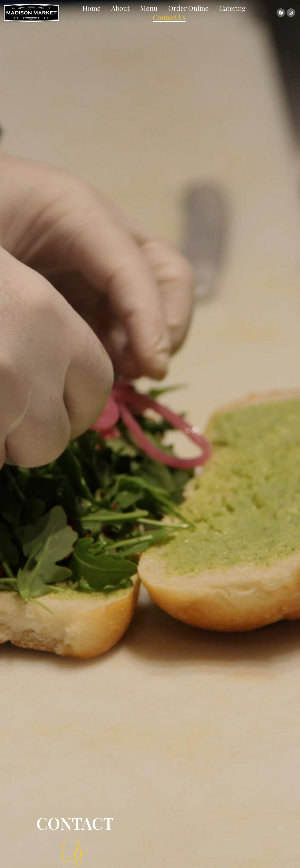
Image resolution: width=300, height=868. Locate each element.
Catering (232, 8)
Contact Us (169, 17)
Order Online (188, 8)
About (120, 8)
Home (92, 8)
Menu (149, 8)
